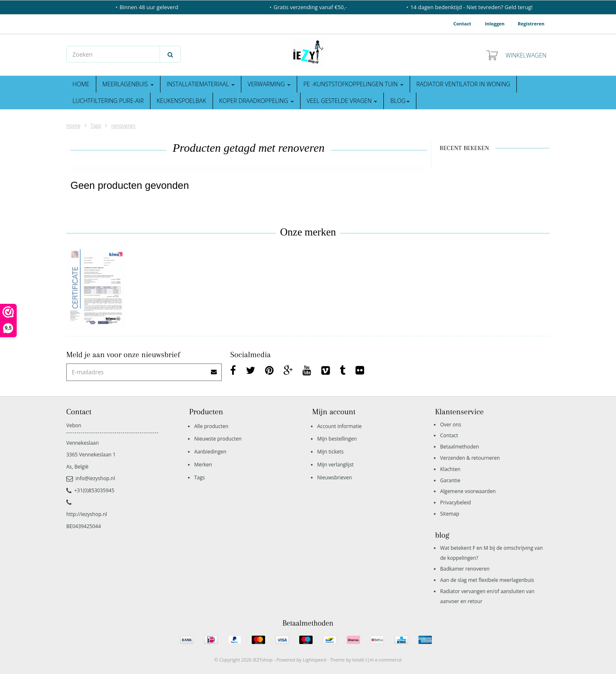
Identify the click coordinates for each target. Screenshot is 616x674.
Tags (96, 126)
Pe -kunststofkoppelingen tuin (353, 84)
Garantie (450, 480)
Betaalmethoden (459, 447)
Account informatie (339, 426)
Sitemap (450, 514)
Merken (203, 465)
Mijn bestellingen (337, 439)
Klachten (450, 469)
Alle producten (211, 426)
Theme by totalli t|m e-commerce (366, 660)
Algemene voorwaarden (468, 491)
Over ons (451, 425)
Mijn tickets (330, 452)
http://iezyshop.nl (87, 514)
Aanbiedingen (210, 452)
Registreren (531, 24)
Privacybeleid (456, 502)
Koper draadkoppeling (257, 101)
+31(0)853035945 (90, 490)
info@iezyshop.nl (91, 478)
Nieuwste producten (218, 439)
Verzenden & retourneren (470, 458)
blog (400, 101)
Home (81, 84)
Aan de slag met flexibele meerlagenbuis (487, 580)
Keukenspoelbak (182, 101)
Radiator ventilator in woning (463, 84)
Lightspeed (314, 660)
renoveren (123, 126)
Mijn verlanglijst (336, 465)
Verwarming (269, 84)
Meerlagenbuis (128, 84)
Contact (462, 24)
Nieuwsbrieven (334, 477)
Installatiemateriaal (201, 84)
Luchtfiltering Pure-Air (108, 101)
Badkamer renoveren (465, 569)
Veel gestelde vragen (342, 101)
